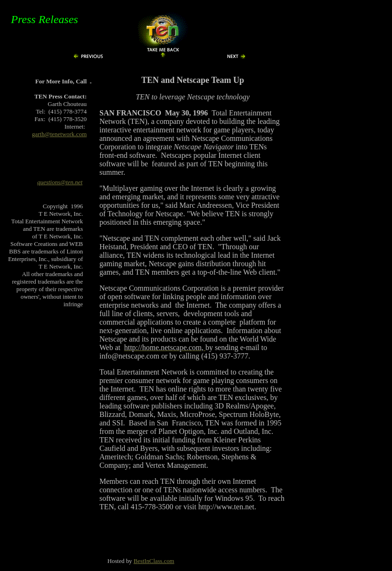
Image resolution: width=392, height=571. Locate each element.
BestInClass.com (154, 561)
